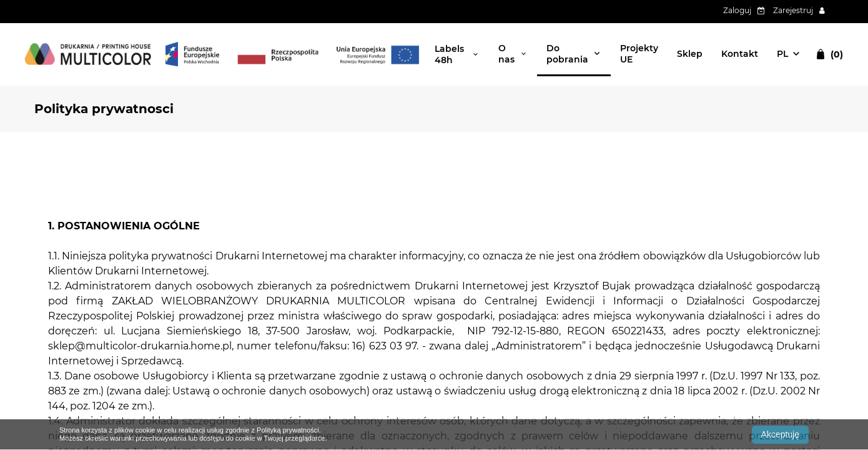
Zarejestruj (793, 10)
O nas (506, 54)
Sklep (690, 54)
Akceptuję (780, 434)
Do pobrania (567, 54)
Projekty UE (639, 54)
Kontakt (740, 54)
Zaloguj (737, 10)
